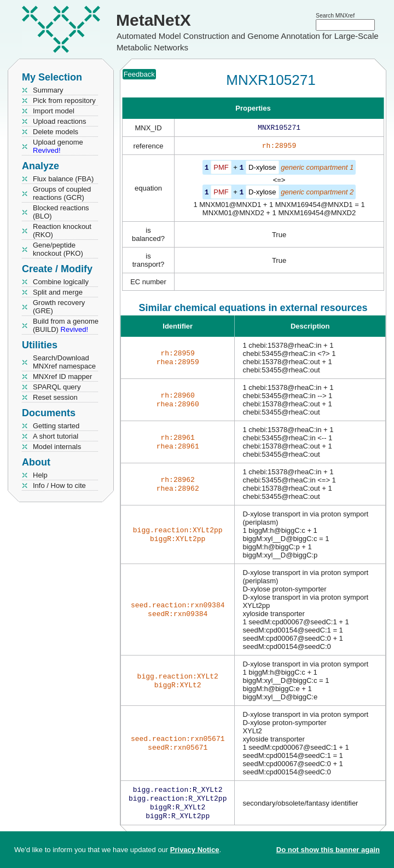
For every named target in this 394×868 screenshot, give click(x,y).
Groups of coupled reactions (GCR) (62, 193)
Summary (48, 90)
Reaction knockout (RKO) (62, 231)
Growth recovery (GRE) (59, 307)
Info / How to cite (59, 485)
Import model (54, 111)
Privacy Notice (195, 850)
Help (40, 475)
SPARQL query (57, 387)
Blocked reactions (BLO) (61, 212)
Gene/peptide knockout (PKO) (58, 249)
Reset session (55, 397)
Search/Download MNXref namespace (64, 362)
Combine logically (61, 282)
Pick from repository (64, 100)
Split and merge (58, 292)
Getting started (56, 426)
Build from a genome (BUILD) (66, 325)
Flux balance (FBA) (63, 179)
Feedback (139, 74)
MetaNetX (153, 20)
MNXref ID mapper (62, 376)
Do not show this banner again (328, 850)
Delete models (56, 132)
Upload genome (58, 146)
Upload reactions (60, 121)
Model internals (57, 447)
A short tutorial (56, 436)
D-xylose (262, 169)
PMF (221, 169)
